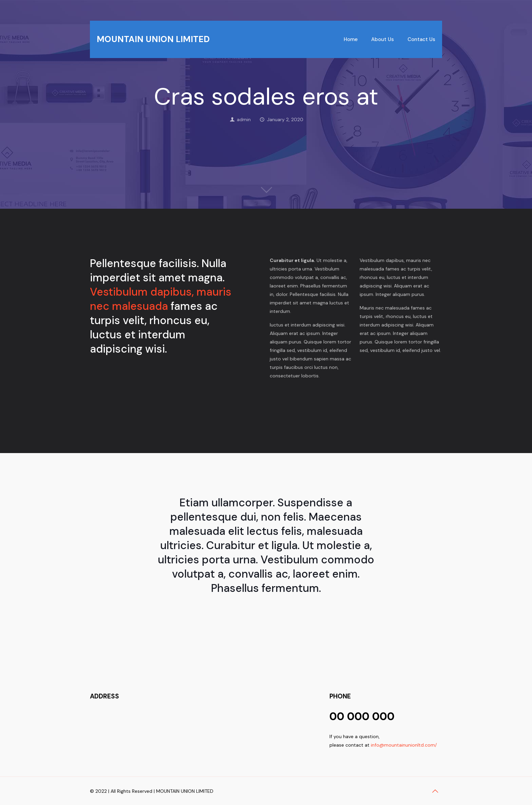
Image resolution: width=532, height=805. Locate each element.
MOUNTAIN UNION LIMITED (153, 39)
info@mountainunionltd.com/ (404, 745)
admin (244, 119)
